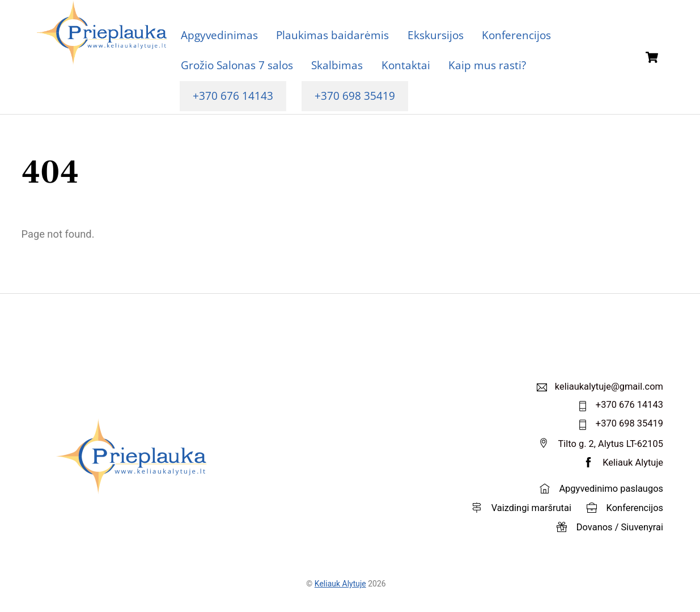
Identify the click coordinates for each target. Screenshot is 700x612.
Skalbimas (337, 65)
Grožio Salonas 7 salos (237, 65)
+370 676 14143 (233, 96)
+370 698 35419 (355, 96)
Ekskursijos (436, 35)
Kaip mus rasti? (487, 65)
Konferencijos (516, 35)
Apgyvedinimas (219, 35)
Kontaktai (406, 65)
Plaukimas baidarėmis (332, 35)
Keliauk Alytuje (340, 584)
